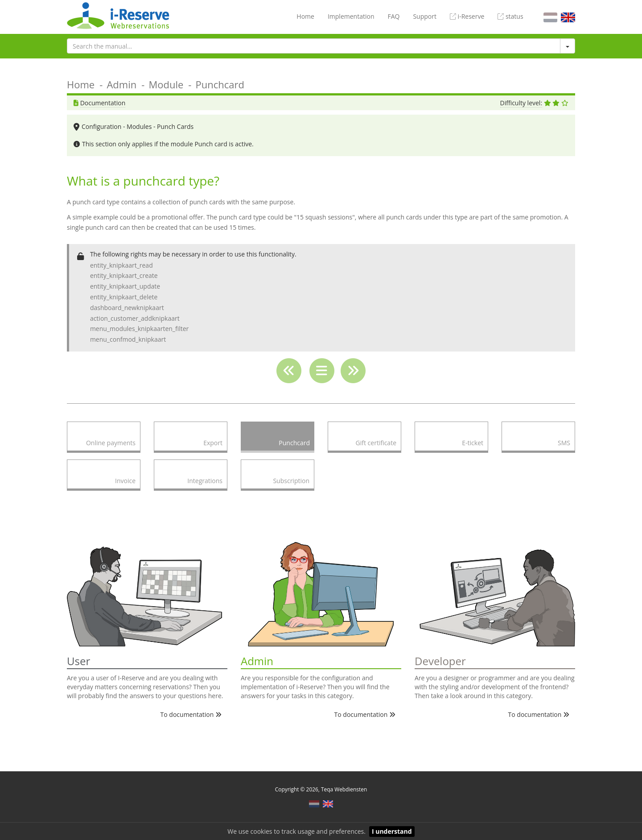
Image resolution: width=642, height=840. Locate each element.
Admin (121, 84)
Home (305, 16)
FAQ (393, 16)
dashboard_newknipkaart (127, 308)
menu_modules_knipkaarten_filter (139, 329)
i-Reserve (467, 16)
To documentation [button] (191, 714)
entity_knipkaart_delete (124, 297)
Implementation (351, 16)
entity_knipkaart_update (125, 286)
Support (425, 16)
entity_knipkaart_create (124, 275)
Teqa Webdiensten (344, 789)
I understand (392, 831)
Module (166, 84)
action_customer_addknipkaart (135, 318)
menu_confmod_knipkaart (128, 339)
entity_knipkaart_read (121, 265)
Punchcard (220, 84)
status (510, 16)
